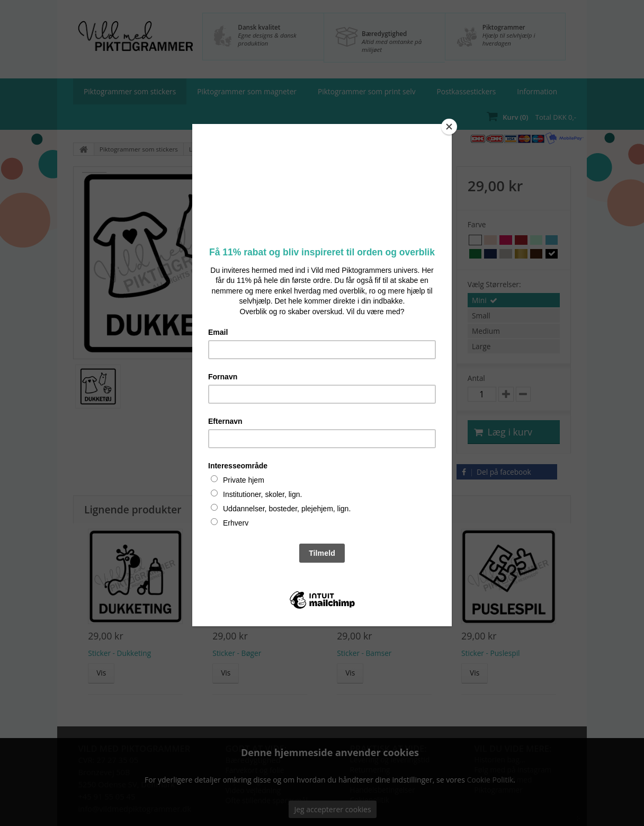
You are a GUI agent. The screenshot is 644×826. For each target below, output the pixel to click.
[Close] (449, 127)
